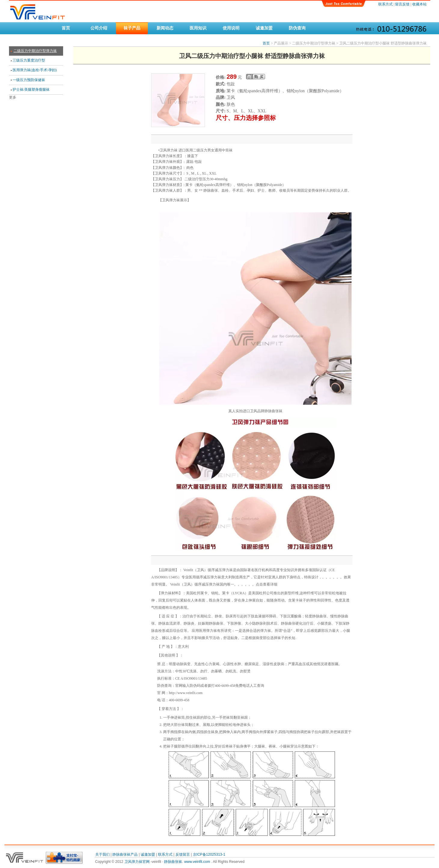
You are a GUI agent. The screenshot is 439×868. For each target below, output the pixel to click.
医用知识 (198, 28)
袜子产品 (132, 28)
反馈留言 (183, 854)
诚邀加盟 (264, 28)
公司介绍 (99, 28)
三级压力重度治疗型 (29, 60)
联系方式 (386, 4)
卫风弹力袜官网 (137, 862)
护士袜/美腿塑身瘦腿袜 (31, 90)
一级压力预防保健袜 (29, 80)
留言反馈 (402, 4)
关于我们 (102, 854)
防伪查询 (297, 28)
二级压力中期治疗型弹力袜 (35, 51)
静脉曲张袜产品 (125, 854)
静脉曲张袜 (173, 862)
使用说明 (231, 28)
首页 (66, 28)
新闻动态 (165, 28)
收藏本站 (419, 4)
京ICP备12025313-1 (209, 854)
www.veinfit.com (198, 862)
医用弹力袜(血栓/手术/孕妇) (35, 70)
